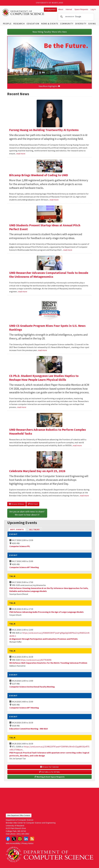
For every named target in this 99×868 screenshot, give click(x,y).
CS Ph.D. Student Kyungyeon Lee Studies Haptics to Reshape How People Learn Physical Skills (44, 378)
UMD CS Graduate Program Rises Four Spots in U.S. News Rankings (47, 328)
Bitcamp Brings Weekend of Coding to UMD (39, 175)
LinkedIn (26, 839)
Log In (93, 9)
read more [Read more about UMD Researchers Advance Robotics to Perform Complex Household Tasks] (77, 445)
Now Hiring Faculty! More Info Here (50, 32)
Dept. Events (18, 529)
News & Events (50, 24)
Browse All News (17, 504)
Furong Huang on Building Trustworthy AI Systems (44, 130)
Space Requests (81, 9)
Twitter (14, 839)
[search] (76, 17)
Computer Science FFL (20, 546)
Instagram (20, 839)
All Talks (34, 530)
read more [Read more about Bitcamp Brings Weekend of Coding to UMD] (54, 200)
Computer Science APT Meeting (24, 567)
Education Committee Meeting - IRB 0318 (28, 729)
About (61, 9)
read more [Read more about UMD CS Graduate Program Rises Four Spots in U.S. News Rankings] (42, 350)
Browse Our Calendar (49, 767)
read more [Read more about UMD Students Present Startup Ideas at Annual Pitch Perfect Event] (68, 250)
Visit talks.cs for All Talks (49, 772)
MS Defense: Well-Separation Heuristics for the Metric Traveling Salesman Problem (48, 663)
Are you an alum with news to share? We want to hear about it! (27, 513)
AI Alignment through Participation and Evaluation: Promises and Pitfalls (44, 639)
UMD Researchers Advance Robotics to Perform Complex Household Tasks (48, 432)
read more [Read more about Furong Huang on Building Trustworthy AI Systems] (21, 154)
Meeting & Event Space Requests (49, 777)
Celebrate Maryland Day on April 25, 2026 (37, 471)
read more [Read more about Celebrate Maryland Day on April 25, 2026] (84, 496)
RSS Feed (33, 504)
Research (19, 24)
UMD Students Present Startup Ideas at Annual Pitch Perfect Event (45, 227)
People (7, 24)
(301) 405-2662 (23, 834)
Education (33, 24)
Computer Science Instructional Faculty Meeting (32, 687)
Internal (69, 9)
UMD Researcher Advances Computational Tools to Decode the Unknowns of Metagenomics (49, 275)
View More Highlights (49, 86)
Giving (92, 24)
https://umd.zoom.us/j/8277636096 (36, 660)
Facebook (8, 839)
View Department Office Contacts (19, 815)
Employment (50, 10)
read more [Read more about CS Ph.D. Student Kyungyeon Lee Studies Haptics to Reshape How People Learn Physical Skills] (22, 407)
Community (67, 24)
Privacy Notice (28, 843)
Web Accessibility (13, 843)
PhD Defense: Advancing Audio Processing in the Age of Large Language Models (47, 612)
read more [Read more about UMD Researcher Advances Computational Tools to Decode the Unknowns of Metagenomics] (23, 291)
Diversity (81, 24)
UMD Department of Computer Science (23, 12)
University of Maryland (50, 3)
